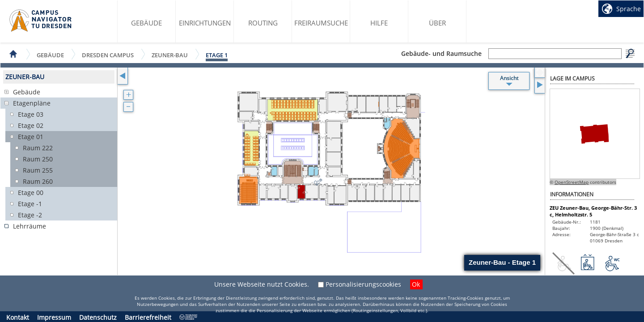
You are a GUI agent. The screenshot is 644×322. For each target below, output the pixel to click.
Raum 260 (38, 181)
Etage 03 (31, 114)
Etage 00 (31, 193)
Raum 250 (38, 159)
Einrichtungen (205, 23)
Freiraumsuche (321, 23)
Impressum (54, 317)
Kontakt (18, 317)
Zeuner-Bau (170, 55)
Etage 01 (31, 137)
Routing (263, 23)
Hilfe (379, 23)
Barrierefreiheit (148, 317)
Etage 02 (31, 125)
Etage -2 (30, 215)
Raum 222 (38, 148)
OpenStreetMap (572, 182)
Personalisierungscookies (363, 284)
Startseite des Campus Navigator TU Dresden (41, 21)
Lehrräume (30, 226)
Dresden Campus (108, 55)
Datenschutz (98, 317)
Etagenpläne (32, 103)
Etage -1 (30, 204)
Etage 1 (217, 55)
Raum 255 (38, 170)
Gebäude (146, 23)
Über (437, 23)
